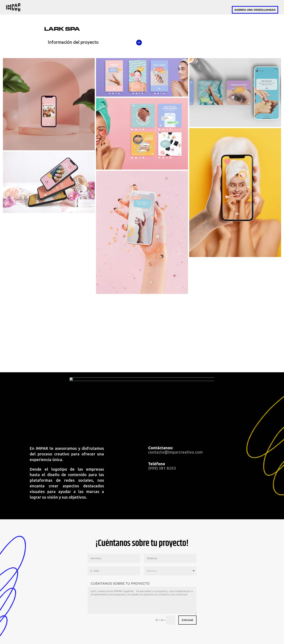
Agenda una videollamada (255, 10)
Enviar (187, 620)
